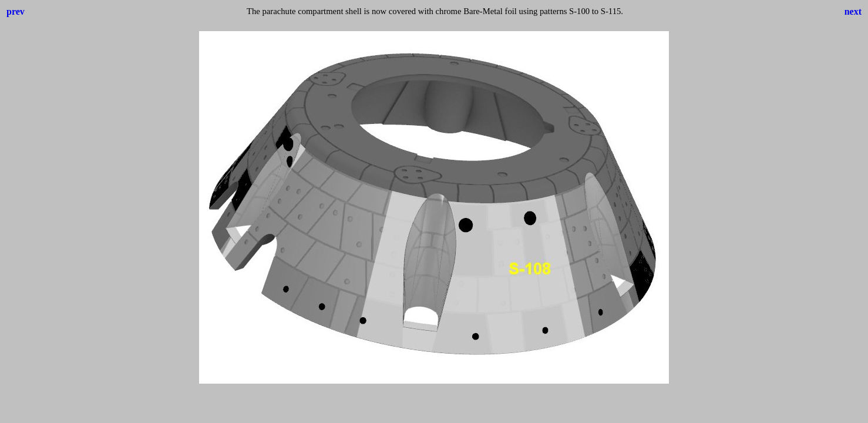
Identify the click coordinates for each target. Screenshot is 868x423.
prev (16, 11)
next (853, 11)
